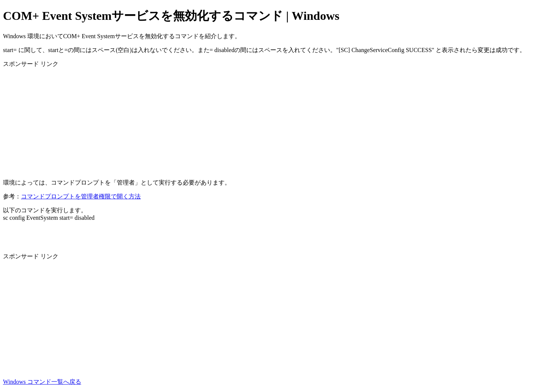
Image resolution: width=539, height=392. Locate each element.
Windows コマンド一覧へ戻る (42, 382)
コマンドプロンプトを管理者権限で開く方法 (81, 196)
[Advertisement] (228, 121)
